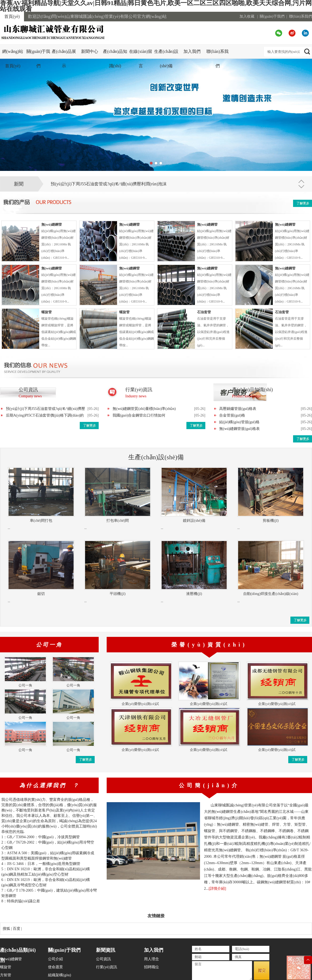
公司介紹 (55, 959)
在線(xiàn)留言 (141, 59)
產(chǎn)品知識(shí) (115, 59)
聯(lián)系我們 (301, 16)
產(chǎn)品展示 (64, 59)
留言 (222, 971)
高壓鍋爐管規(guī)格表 (238, 409)
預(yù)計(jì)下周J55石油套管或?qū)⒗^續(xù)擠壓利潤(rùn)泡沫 (109, 184)
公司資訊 (103, 959)
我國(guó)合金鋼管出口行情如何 (139, 415)
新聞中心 (90, 51)
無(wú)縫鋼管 (11, 959)
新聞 (19, 184)
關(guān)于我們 (272, 16)
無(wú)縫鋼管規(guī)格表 (239, 429)
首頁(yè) (12, 16)
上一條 (301, 180)
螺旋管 (6, 967)
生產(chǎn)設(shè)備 (166, 59)
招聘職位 (151, 967)
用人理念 (151, 959)
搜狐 (6, 929)
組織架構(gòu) (59, 975)
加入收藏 (247, 16)
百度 (17, 929)
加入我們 (192, 51)
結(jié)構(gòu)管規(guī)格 (239, 422)
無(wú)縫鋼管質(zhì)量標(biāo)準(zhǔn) (144, 409)
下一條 (301, 188)
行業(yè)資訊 (107, 967)
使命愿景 (55, 967)
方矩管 (6, 975)
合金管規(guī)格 (232, 415)
